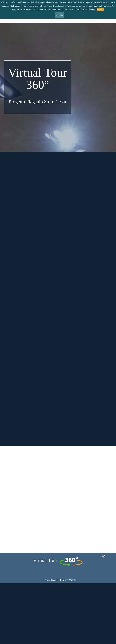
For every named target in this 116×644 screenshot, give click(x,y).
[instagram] (104, 556)
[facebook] (100, 556)
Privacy (101, 10)
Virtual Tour (45, 560)
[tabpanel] (38, 86)
